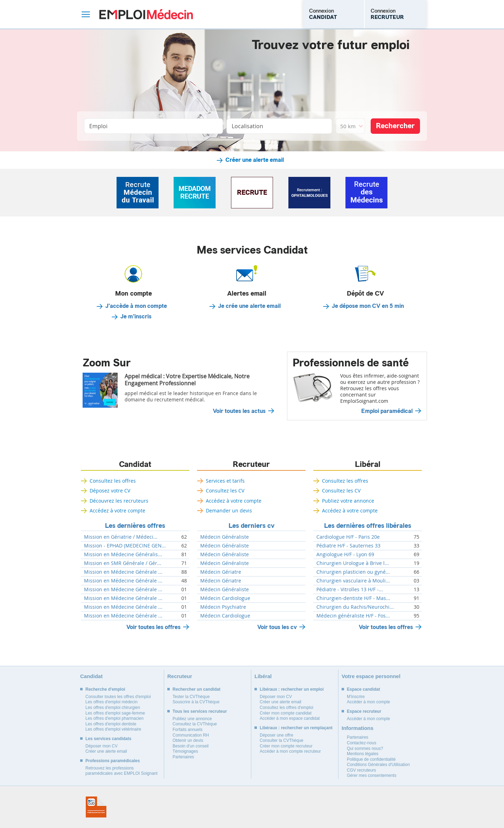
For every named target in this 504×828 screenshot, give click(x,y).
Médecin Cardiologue (225, 598)
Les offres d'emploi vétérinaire (113, 729)
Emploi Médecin (146, 14)
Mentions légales (363, 754)
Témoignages (185, 751)
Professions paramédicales (113, 761)
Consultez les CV (225, 491)
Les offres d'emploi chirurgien (113, 708)
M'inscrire (356, 697)
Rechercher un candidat (197, 689)
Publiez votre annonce (348, 501)
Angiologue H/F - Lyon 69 (345, 554)
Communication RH (191, 735)
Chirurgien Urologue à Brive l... (353, 563)
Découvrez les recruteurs (119, 501)
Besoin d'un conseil (191, 746)
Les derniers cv (251, 526)
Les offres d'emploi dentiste (111, 724)
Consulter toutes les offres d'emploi (118, 697)
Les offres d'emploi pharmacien (114, 718)
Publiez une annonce (192, 719)
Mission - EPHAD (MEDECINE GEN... (125, 546)
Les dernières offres (135, 526)
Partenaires (183, 757)
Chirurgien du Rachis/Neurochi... (355, 607)
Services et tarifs (225, 481)
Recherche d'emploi (105, 689)
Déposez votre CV (110, 491)
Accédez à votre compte (117, 510)
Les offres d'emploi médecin (111, 702)
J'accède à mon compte (136, 306)
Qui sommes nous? (365, 748)
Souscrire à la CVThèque (196, 702)
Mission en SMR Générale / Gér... (123, 563)
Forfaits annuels (187, 730)
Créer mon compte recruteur (286, 746)
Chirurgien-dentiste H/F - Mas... (353, 598)
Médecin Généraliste (225, 537)
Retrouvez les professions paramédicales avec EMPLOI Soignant (121, 771)
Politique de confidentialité (371, 759)
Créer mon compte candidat (286, 713)
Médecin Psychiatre (223, 607)
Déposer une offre (276, 735)
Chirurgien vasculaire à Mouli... (353, 581)
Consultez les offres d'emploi (286, 708)
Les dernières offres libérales (368, 526)
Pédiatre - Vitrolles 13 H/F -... (350, 589)
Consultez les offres (113, 481)
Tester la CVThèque (191, 697)
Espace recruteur (364, 711)
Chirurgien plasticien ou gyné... (353, 572)
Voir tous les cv (277, 627)
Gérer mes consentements (372, 775)
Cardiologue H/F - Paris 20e (348, 537)
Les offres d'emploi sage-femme (115, 713)
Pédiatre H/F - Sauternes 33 (348, 546)
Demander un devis (229, 510)
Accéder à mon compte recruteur (290, 751)
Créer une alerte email (255, 160)
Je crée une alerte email (249, 306)
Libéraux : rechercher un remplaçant (296, 728)
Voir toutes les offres (153, 627)
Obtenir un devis (188, 740)
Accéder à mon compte (368, 702)
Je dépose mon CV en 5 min (368, 306)
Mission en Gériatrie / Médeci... (121, 537)
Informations (358, 728)
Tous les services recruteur (200, 711)
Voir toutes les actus (239, 411)
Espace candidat (363, 689)
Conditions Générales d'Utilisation (378, 765)
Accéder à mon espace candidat (290, 718)
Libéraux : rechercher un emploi (292, 689)
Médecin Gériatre (221, 572)
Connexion (323, 14)
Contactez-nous (362, 743)
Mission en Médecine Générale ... (123, 572)
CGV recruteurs (361, 770)
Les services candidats (108, 739)
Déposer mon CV (101, 746)
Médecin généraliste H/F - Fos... (353, 616)
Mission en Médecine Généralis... (123, 554)
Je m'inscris (136, 317)
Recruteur (251, 464)
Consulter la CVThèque (282, 740)
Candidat (135, 464)
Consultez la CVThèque (195, 724)
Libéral (368, 464)
